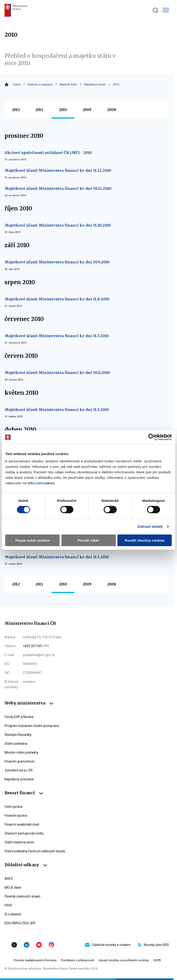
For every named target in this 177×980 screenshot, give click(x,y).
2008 (112, 110)
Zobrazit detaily (150, 526)
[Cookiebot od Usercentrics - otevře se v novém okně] (152, 437)
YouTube (39, 945)
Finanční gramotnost (19, 761)
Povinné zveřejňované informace (35, 960)
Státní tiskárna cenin (19, 842)
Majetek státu (68, 85)
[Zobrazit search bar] (155, 10)
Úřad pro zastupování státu (24, 833)
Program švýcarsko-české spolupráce (32, 726)
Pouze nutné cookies (32, 540)
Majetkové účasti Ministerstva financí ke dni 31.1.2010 (57, 557)
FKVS (8, 905)
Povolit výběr (88, 540)
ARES (9, 879)
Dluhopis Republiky (18, 735)
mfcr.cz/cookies (41, 483)
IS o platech (13, 914)
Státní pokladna (16, 744)
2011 (39, 110)
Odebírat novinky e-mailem (108, 945)
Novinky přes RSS (153, 945)
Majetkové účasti (95, 85)
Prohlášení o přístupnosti (77, 960)
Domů (17, 85)
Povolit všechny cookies (144, 540)
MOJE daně (13, 887)
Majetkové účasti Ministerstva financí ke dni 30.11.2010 (58, 188)
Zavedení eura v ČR (19, 770)
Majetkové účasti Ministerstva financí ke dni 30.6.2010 (57, 373)
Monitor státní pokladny (22, 752)
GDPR (157, 960)
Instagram (51, 945)
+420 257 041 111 (36, 646)
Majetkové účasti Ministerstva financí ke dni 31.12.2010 (58, 170)
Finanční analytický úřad (22, 824)
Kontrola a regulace (40, 85)
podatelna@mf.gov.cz (39, 655)
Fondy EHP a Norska (19, 717)
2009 (87, 110)
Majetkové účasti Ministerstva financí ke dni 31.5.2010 (57, 410)
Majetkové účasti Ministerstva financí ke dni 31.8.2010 (57, 299)
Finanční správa (16, 816)
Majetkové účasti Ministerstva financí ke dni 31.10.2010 (58, 225)
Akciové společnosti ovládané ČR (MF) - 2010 (48, 153)
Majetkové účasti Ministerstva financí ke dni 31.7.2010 (57, 336)
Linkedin (27, 945)
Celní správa (13, 807)
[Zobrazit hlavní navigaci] (166, 10)
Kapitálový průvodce (19, 779)
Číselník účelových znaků (22, 896)
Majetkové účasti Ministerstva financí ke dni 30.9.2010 (57, 262)
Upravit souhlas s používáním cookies (124, 960)
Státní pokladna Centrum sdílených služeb (35, 851)
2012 (16, 110)
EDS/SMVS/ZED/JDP (20, 923)
